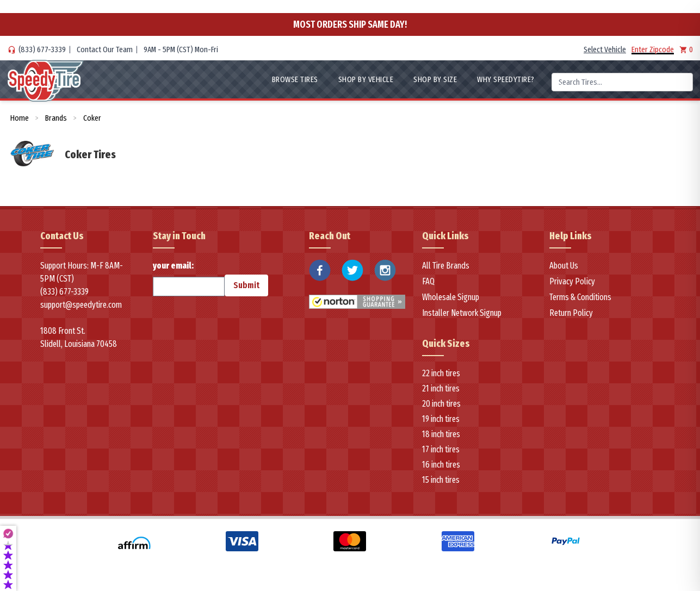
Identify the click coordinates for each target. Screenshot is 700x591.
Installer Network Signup (458, 313)
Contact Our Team (94, 49)
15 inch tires (440, 480)
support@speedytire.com (77, 305)
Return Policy (569, 313)
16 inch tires (440, 465)
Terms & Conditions (578, 297)
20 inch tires (440, 404)
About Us (563, 266)
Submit (222, 285)
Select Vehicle (611, 49)
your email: (178, 279)
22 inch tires (440, 373)
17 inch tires (440, 449)
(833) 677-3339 (39, 49)
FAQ (429, 281)
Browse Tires (277, 79)
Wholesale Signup (450, 297)
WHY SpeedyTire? (503, 79)
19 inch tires (440, 419)
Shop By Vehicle (353, 79)
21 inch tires (440, 388)
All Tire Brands (444, 266)
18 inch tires (440, 434)
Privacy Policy (570, 281)
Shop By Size (427, 79)
